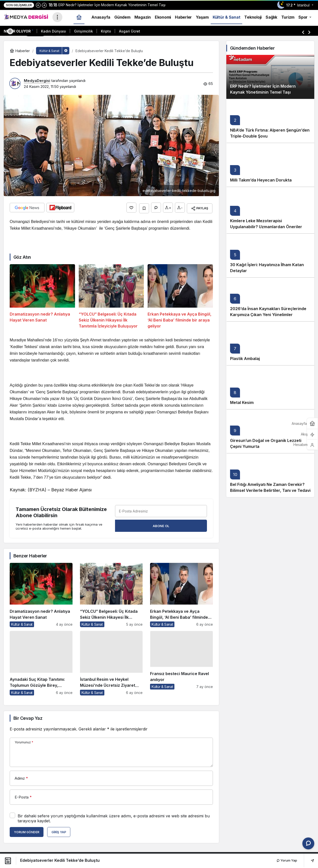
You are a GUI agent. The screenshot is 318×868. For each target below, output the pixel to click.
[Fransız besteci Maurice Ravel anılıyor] (181, 662)
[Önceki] (38, 5)
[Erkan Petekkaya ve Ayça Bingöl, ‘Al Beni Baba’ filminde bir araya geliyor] (180, 295)
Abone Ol (161, 525)
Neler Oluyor (17, 31)
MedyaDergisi (37, 81)
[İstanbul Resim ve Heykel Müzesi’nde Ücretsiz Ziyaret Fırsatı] (111, 662)
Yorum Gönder (27, 831)
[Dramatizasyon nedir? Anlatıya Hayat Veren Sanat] (42, 295)
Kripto (106, 31)
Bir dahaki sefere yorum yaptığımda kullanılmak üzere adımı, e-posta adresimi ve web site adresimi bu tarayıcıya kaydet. (114, 817)
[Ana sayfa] (79, 17)
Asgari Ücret (130, 31)
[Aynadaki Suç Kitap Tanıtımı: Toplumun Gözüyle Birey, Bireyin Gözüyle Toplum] (41, 662)
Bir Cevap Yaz (28, 717)
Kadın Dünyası (54, 31)
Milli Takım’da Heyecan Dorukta (261, 180)
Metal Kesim (242, 402)
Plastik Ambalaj (245, 359)
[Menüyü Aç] (57, 17)
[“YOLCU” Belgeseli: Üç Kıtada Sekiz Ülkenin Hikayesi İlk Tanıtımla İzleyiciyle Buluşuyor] (111, 295)
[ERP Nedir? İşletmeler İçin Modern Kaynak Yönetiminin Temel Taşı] (270, 77)
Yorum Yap (287, 860)
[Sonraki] (44, 5)
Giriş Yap (59, 831)
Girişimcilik (83, 31)
